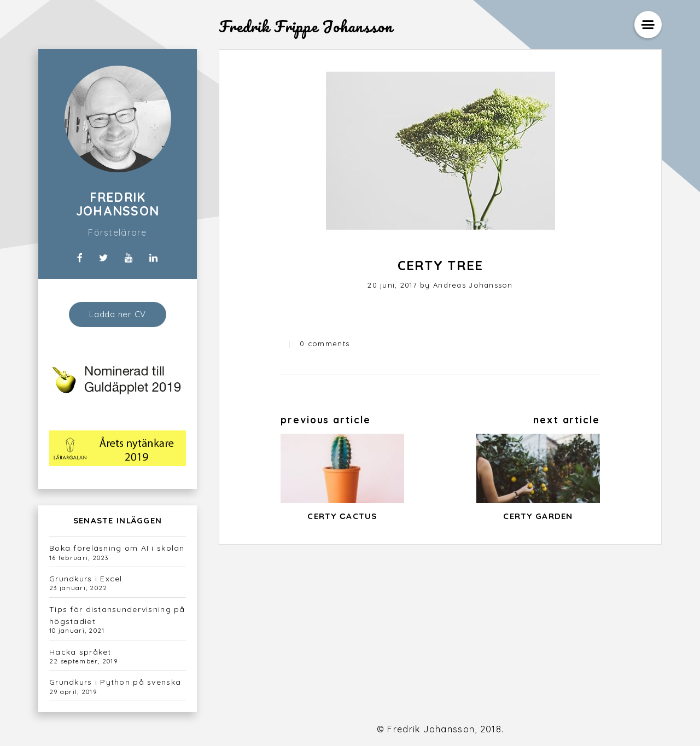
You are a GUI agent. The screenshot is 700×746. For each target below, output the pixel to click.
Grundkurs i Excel (86, 579)
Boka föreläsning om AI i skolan (117, 548)
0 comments (325, 343)
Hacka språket (80, 652)
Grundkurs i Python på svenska (115, 682)
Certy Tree (441, 265)
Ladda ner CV (118, 314)
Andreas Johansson (473, 285)
